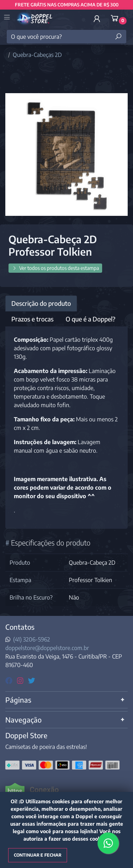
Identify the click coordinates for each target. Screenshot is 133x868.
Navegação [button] (23, 720)
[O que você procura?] (66, 37)
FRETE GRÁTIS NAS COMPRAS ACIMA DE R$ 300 (67, 5)
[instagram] (21, 680)
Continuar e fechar (38, 855)
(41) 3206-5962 (32, 639)
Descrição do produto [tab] (41, 303)
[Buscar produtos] (118, 37)
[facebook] (10, 680)
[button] (97, 18)
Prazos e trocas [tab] (32, 319)
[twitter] (32, 680)
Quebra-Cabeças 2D (37, 55)
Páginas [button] (18, 700)
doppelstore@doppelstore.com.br (47, 648)
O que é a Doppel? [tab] (90, 319)
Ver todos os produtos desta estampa (55, 268)
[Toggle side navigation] (8, 18)
